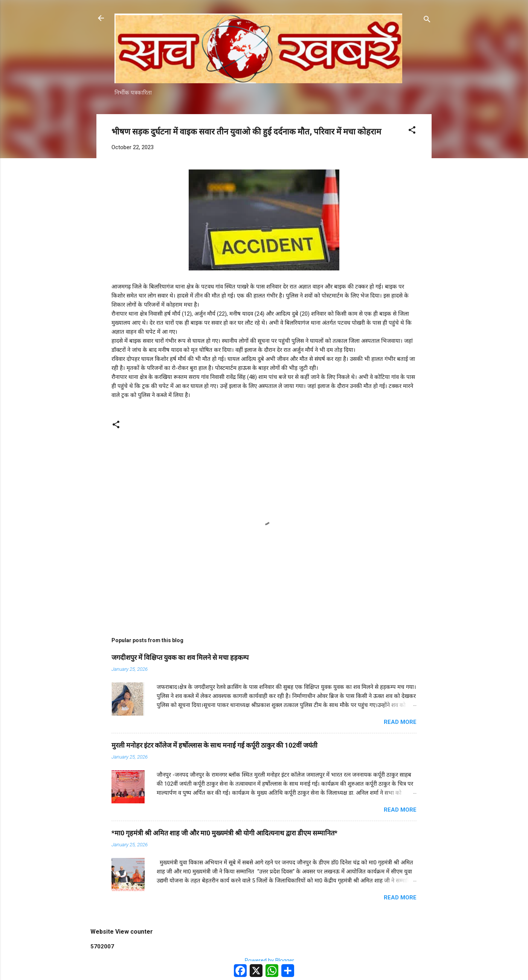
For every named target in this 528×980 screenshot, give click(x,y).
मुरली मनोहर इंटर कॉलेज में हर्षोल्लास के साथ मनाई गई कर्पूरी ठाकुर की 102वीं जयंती (214, 745)
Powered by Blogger (264, 960)
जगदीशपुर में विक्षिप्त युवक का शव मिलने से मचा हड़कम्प (180, 657)
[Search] (427, 21)
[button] (412, 131)
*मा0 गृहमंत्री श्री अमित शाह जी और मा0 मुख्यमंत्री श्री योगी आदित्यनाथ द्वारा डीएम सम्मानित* (224, 833)
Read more (400, 722)
